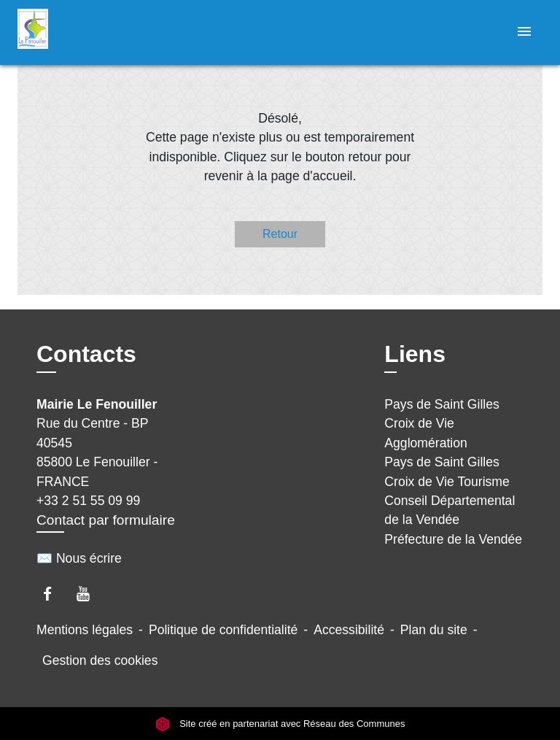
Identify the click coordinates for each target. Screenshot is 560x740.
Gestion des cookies (100, 660)
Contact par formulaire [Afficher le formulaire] (106, 520)
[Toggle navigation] (524, 32)
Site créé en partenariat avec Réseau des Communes (280, 724)
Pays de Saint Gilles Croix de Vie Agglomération (442, 424)
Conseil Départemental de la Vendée (450, 510)
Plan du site (434, 630)
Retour (280, 234)
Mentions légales (85, 630)
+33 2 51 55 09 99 (88, 501)
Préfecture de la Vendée (453, 539)
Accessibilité (349, 630)
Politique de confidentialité (223, 630)
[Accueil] (72, 32)
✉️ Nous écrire (79, 558)
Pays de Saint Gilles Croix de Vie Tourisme (447, 471)
